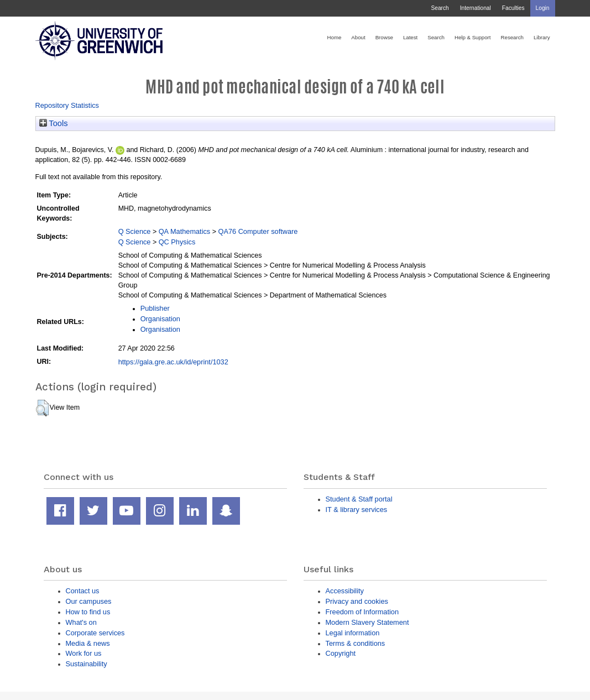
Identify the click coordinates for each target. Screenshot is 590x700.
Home (335, 37)
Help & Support (473, 37)
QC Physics (177, 242)
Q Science (135, 231)
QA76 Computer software (258, 231)
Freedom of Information (362, 612)
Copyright (341, 653)
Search (440, 8)
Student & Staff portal (359, 499)
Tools (54, 123)
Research (512, 37)
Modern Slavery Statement (367, 622)
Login (543, 8)
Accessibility (345, 591)
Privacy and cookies (357, 601)
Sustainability (87, 664)
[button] (42, 408)
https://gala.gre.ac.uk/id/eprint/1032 (173, 362)
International (476, 8)
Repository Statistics (67, 105)
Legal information (353, 633)
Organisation (160, 319)
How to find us (88, 612)
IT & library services (357, 510)
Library (542, 37)
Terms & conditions (356, 643)
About (358, 37)
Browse (384, 37)
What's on (81, 622)
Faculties (513, 8)
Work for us (84, 653)
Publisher (155, 308)
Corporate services (95, 633)
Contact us (83, 591)
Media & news (88, 643)
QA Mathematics (185, 231)
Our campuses (89, 601)
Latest (410, 37)
